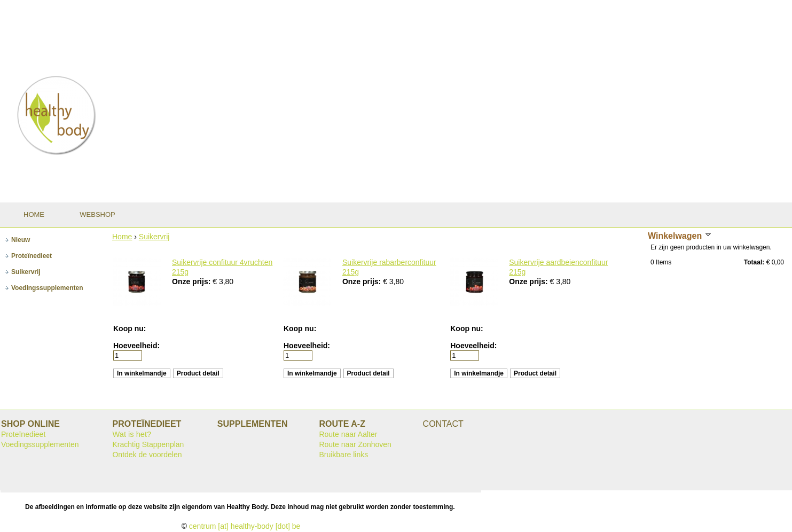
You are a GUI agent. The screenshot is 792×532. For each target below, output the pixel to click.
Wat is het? (132, 434)
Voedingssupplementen (40, 444)
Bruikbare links (343, 455)
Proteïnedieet (23, 434)
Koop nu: (130, 328)
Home (122, 237)
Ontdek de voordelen (147, 455)
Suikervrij (154, 237)
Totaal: (754, 262)
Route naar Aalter (348, 434)
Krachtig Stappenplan (148, 444)
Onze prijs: (192, 281)
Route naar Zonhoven (355, 444)
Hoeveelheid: (136, 346)
